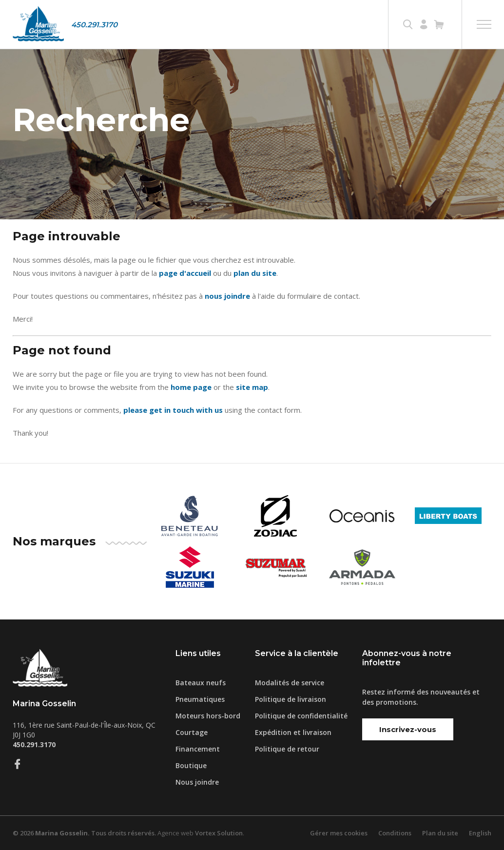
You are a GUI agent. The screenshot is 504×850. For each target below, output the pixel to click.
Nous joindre (197, 782)
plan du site (255, 273)
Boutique (191, 765)
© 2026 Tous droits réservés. (84, 833)
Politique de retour (287, 749)
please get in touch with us (173, 410)
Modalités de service (290, 683)
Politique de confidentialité (301, 716)
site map (252, 387)
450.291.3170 (94, 25)
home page (191, 387)
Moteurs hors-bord (208, 716)
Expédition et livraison (293, 732)
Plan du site (440, 833)
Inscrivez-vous (408, 729)
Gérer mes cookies (339, 833)
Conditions (395, 833)
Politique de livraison (291, 699)
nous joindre (227, 296)
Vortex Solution (219, 833)
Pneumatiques (200, 699)
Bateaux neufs (201, 683)
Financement (198, 749)
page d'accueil (185, 273)
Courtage (192, 732)
